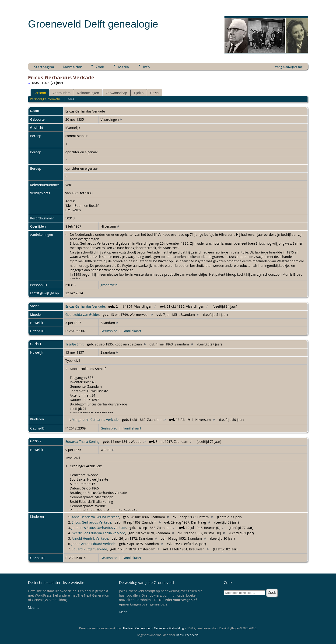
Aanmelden (72, 67)
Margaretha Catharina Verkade (95, 420)
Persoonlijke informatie (45, 99)
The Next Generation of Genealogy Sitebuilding (153, 628)
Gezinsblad (109, 331)
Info (146, 67)
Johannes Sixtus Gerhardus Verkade (99, 528)
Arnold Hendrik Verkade (90, 538)
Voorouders (61, 93)
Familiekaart (132, 331)
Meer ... (33, 607)
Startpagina (44, 67)
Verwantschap (116, 93)
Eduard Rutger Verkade (89, 549)
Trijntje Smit (74, 344)
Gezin (154, 93)
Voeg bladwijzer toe (289, 67)
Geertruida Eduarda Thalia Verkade (98, 533)
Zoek (100, 67)
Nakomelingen (88, 93)
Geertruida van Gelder (82, 315)
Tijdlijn (139, 93)
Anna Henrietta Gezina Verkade (95, 517)
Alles (71, 99)
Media (123, 67)
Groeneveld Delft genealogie (93, 24)
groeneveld (109, 285)
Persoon (40, 93)
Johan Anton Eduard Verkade (94, 544)
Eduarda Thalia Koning (82, 442)
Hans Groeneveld (187, 635)
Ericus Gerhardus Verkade (85, 306)
